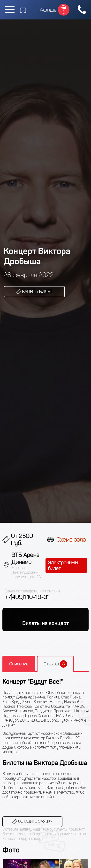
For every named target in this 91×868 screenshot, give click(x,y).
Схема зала (71, 540)
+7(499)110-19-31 (27, 597)
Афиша (48, 10)
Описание (19, 664)
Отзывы (55, 664)
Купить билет (34, 292)
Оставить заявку (32, 822)
